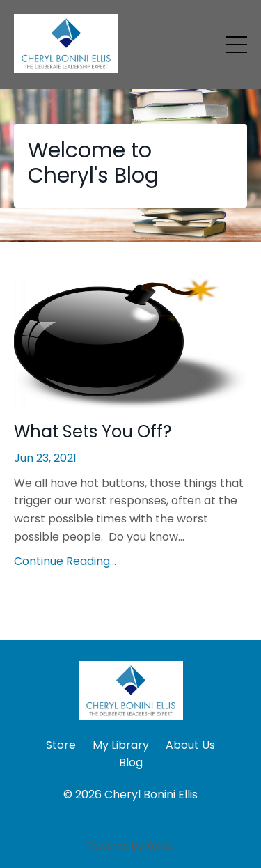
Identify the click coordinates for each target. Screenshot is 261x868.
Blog (131, 762)
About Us (190, 745)
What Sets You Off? (93, 432)
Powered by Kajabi (131, 846)
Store (61, 745)
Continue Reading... (65, 561)
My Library (121, 745)
